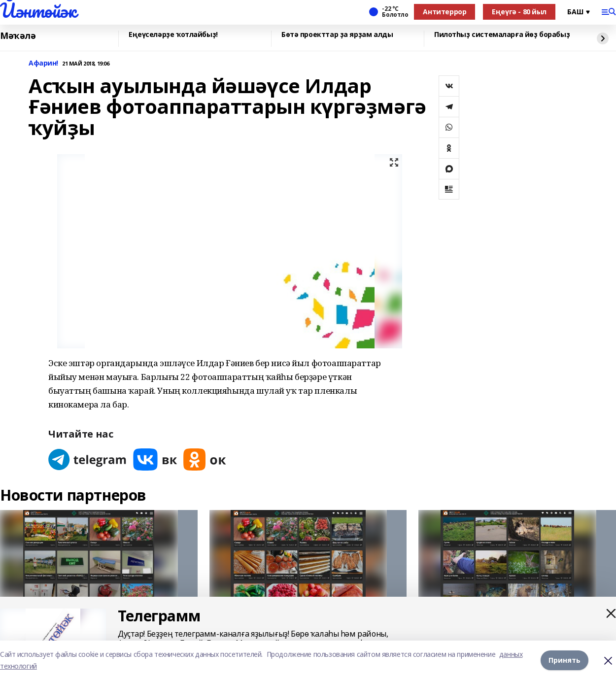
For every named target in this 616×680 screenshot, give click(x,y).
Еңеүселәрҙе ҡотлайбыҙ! (173, 35)
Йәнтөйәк (38, 10)
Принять (565, 660)
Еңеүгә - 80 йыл (519, 12)
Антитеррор (445, 12)
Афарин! (43, 63)
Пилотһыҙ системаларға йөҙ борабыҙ (502, 35)
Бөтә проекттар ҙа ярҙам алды (337, 35)
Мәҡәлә (18, 36)
